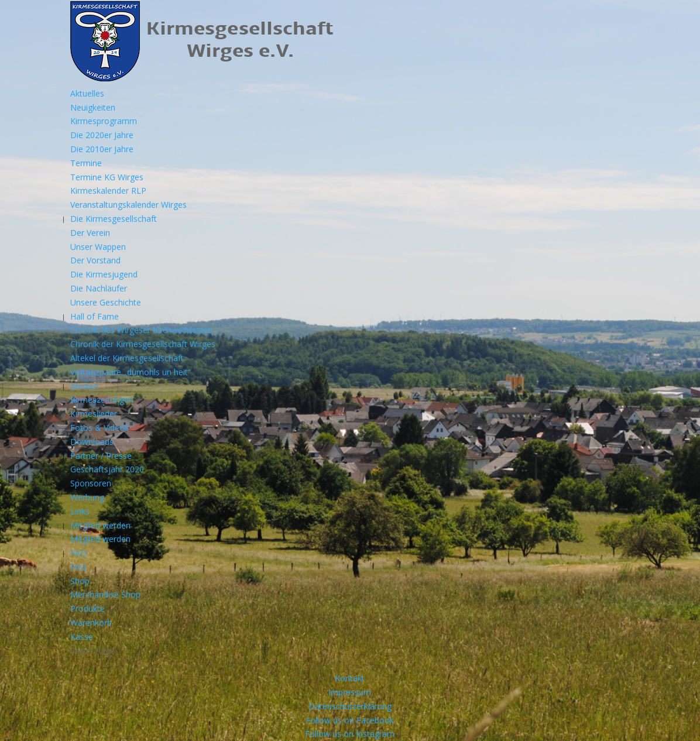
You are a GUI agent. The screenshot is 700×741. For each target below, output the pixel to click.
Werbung (87, 497)
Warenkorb (91, 622)
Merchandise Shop (105, 594)
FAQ (78, 553)
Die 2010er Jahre (102, 149)
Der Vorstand (95, 260)
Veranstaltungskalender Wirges (128, 205)
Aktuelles (87, 93)
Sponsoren (91, 483)
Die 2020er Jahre (102, 135)
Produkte (88, 608)
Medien (84, 386)
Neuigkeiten (93, 107)
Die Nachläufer (99, 288)
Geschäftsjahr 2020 (107, 469)
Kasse (82, 637)
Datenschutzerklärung (350, 706)
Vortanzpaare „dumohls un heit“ (131, 372)
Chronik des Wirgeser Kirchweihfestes (141, 330)
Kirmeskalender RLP (108, 191)
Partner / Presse (101, 456)
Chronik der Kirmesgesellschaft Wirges (143, 344)
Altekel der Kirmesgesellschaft (127, 358)
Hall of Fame (95, 316)
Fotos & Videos (99, 428)
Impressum (350, 692)
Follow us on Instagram (350, 734)
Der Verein (90, 233)
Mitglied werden (100, 525)
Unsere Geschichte (106, 302)
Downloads (92, 442)
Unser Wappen (98, 247)
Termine (86, 163)
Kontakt (350, 678)
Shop (80, 581)
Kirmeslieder (94, 414)
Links (80, 511)
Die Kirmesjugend (104, 274)
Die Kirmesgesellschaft (114, 219)
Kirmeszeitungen (102, 399)
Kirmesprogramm (104, 121)
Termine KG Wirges (107, 177)
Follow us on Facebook (350, 720)
